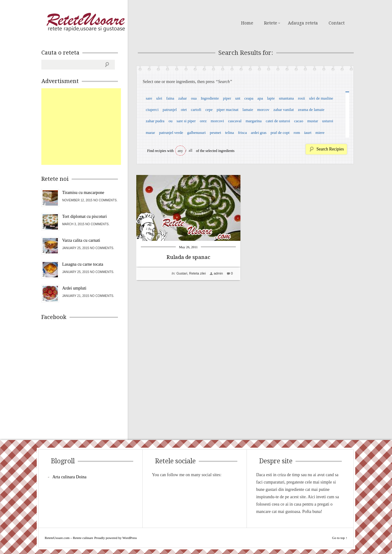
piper (227, 98)
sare (149, 98)
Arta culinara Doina (69, 477)
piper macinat (227, 110)
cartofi (196, 110)
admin (218, 273)
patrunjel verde (171, 133)
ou (170, 121)
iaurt (308, 133)
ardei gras (259, 133)
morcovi (217, 121)
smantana (286, 98)
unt (238, 98)
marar (150, 133)
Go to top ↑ (340, 538)
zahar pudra (155, 121)
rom (297, 133)
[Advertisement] (87, 127)
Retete (271, 23)
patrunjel (170, 110)
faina (170, 98)
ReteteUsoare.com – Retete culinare (85, 22)
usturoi (328, 121)
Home (247, 23)
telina (230, 133)
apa (260, 98)
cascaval (235, 121)
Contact (337, 23)
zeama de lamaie (311, 110)
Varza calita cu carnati (81, 240)
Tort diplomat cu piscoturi (85, 216)
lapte (271, 98)
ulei (159, 98)
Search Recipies (330, 149)
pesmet (215, 133)
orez (203, 121)
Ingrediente (210, 98)
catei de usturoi (278, 121)
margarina (254, 121)
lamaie (248, 110)
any (180, 151)
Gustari (182, 273)
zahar (183, 98)
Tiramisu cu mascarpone (83, 193)
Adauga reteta (303, 23)
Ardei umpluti (74, 288)
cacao (299, 121)
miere (320, 133)
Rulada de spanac (188, 257)
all (190, 150)
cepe (209, 110)
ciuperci (152, 110)
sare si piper (186, 121)
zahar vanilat (284, 110)
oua (194, 98)
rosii (302, 98)
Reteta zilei (197, 273)
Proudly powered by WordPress (116, 538)
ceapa (249, 98)
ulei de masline (321, 98)
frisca (242, 133)
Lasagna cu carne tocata (83, 264)
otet (184, 110)
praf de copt (280, 133)
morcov (263, 110)
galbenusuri (196, 133)
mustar (313, 121)
